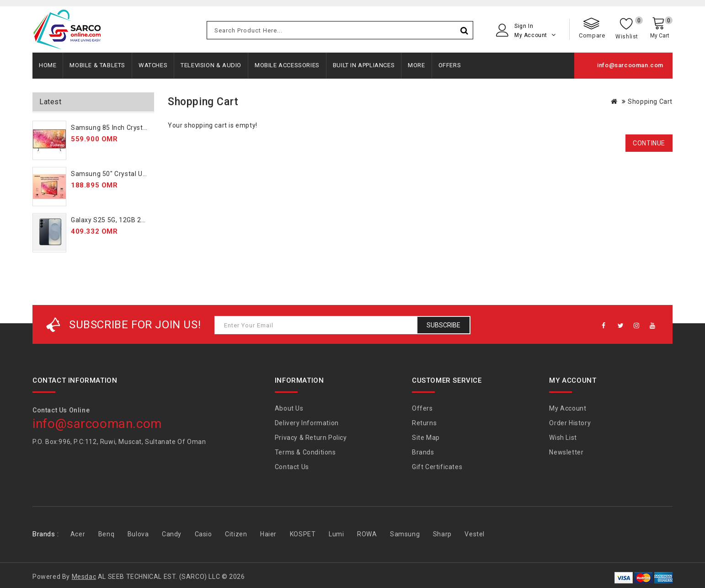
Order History (570, 423)
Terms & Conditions (305, 452)
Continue (649, 143)
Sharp (442, 534)
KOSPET (303, 534)
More (416, 65)
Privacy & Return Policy (311, 438)
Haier (268, 534)
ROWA (367, 534)
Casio (203, 534)
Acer (78, 534)
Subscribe (443, 325)
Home (48, 65)
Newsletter (566, 452)
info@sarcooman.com (630, 65)
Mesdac (84, 577)
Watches (153, 65)
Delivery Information (307, 423)
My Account (568, 408)
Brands (423, 452)
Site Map (426, 438)
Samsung (405, 534)
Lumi (336, 534)
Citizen (236, 534)
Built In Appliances (364, 65)
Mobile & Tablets (97, 65)
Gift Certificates (437, 467)
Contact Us (292, 467)
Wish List (563, 438)
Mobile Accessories (287, 65)
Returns (424, 423)
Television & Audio (211, 65)
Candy (172, 534)
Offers (450, 65)
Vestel (475, 534)
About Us (289, 408)
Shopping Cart (650, 102)
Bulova (138, 534)
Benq (106, 534)
